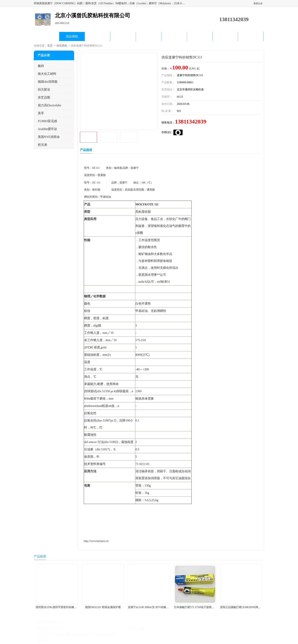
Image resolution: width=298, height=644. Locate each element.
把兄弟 (42, 145)
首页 (50, 46)
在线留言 (225, 36)
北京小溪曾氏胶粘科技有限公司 (109, 629)
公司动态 (149, 36)
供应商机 (72, 36)
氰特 (41, 66)
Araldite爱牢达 (47, 129)
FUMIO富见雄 (47, 121)
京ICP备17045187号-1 (77, 629)
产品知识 (174, 36)
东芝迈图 (44, 97)
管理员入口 (84, 641)
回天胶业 (44, 90)
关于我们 (123, 36)
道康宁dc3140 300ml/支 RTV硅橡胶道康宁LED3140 (158, 607)
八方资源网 (59, 641)
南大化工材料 (47, 74)
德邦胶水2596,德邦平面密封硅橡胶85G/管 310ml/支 (66, 607)
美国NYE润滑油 (49, 137)
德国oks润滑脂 (48, 82)
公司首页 (46, 36)
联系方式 (251, 36)
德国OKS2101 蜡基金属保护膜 (103, 607)
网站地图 (97, 641)
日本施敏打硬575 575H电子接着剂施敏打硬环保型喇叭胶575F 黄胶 (213, 607)
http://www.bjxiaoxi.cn (96, 541)
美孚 (41, 113)
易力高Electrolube (50, 105)
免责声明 (71, 641)
